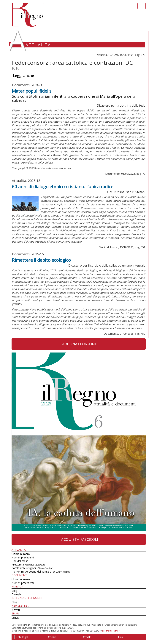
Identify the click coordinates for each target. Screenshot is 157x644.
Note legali (21, 637)
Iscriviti (16, 610)
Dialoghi (16, 594)
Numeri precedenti (23, 557)
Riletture (28, 564)
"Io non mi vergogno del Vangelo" (41, 572)
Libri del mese (20, 561)
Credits (87, 637)
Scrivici (16, 618)
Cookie (52, 637)
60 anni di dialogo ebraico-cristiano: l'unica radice (63, 186)
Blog (14, 591)
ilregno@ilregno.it (111, 631)
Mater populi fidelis (32, 91)
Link (120, 637)
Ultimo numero (21, 554)
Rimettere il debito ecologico (41, 260)
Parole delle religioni (32, 568)
